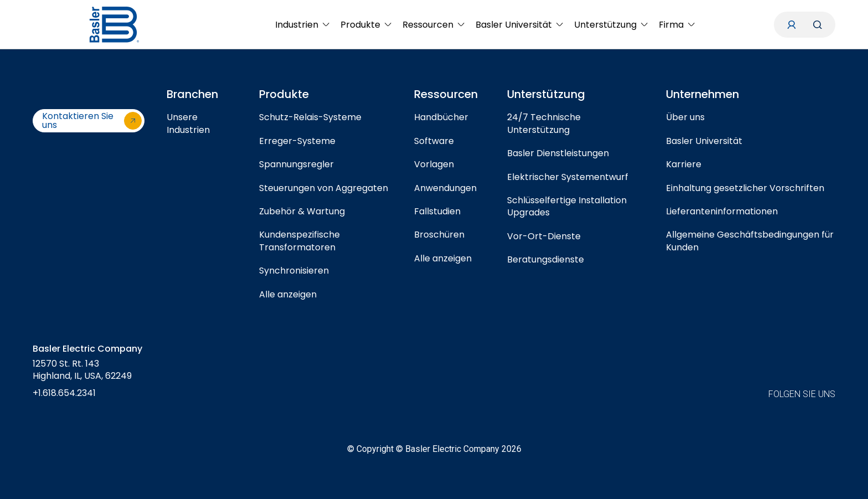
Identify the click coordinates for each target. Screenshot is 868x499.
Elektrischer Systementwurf (568, 177)
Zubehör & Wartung (302, 211)
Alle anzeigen (288, 294)
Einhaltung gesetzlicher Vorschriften (745, 188)
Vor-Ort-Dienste (544, 236)
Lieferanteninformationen (722, 211)
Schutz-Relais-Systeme (310, 117)
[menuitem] (302, 25)
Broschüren (439, 235)
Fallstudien (437, 211)
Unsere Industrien (188, 123)
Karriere (684, 164)
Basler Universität (704, 141)
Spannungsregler (296, 164)
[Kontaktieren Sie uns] (89, 121)
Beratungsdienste (546, 259)
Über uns (685, 117)
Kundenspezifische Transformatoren (299, 241)
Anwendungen (445, 188)
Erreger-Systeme (297, 141)
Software (434, 141)
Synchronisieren (294, 271)
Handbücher (441, 117)
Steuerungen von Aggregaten (324, 188)
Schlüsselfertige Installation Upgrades (567, 206)
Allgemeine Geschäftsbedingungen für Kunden (750, 241)
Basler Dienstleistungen (558, 153)
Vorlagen (434, 164)
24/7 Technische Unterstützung (544, 123)
